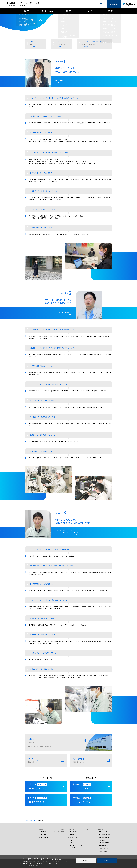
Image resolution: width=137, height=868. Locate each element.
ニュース (90, 11)
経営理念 (72, 843)
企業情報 (68, 11)
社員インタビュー (104, 848)
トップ (27, 829)
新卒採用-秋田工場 (104, 837)
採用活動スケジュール (105, 846)
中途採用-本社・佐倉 (104, 840)
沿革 (71, 840)
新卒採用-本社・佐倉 (104, 835)
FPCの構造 (44, 832)
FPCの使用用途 (45, 837)
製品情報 (27, 11)
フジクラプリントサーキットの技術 (48, 11)
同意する (107, 861)
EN (103, 4)
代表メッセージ (103, 832)
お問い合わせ (114, 4)
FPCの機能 (44, 835)
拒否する (86, 861)
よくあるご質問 (103, 851)
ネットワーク (73, 837)
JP (101, 4)
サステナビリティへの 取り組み (75, 847)
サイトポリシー (25, 865)
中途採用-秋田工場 (104, 843)
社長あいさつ (73, 832)
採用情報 (110, 11)
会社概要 (72, 835)
